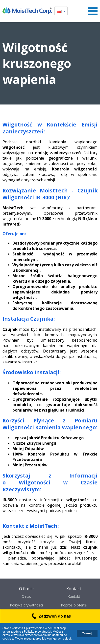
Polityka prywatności (26, 605)
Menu (93, 11)
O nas (26, 596)
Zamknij (87, 634)
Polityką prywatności (37, 632)
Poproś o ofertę (74, 605)
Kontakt (74, 596)
